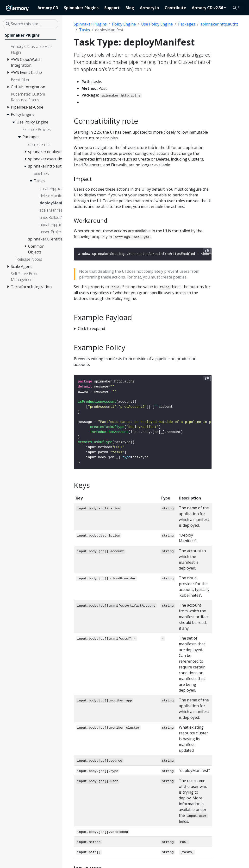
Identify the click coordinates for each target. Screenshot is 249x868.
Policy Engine (124, 24)
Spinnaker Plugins (90, 24)
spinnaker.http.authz (219, 24)
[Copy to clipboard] (207, 251)
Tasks (84, 30)
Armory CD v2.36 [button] (207, 8)
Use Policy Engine (157, 24)
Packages (187, 24)
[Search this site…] (238, 8)
